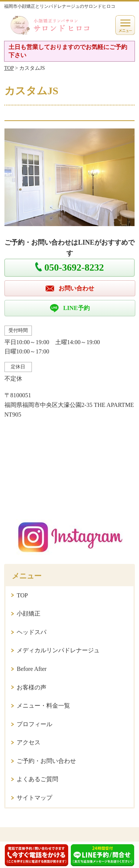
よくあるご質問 (37, 779)
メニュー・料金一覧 (43, 706)
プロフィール (34, 724)
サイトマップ (34, 798)
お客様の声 (32, 687)
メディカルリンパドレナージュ (58, 650)
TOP (9, 68)
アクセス (29, 742)
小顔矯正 (29, 614)
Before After (32, 669)
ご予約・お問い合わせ (46, 761)
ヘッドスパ (32, 632)
